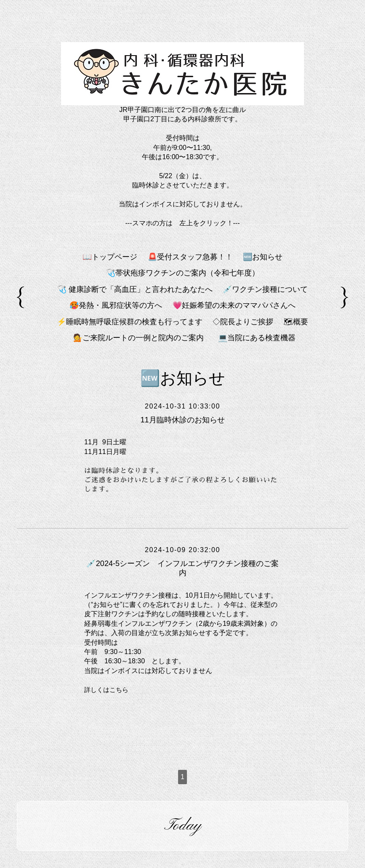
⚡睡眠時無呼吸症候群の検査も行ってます (130, 322)
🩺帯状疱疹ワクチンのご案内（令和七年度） (183, 273)
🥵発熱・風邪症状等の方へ (116, 305)
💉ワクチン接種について (265, 289)
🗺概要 (296, 322)
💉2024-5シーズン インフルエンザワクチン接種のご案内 (182, 568)
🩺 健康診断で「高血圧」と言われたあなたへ (135, 289)
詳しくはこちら (108, 690)
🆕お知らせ (263, 257)
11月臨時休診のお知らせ (182, 420)
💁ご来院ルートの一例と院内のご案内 (142, 338)
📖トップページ (110, 257)
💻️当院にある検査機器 (257, 338)
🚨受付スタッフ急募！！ (190, 257)
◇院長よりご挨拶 (243, 322)
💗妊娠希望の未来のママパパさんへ (234, 305)
